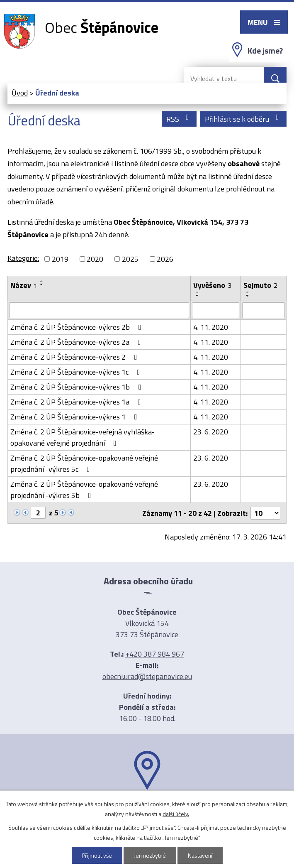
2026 (165, 259)
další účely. (176, 814)
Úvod (20, 93)
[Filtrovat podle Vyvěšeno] (215, 310)
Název (24, 285)
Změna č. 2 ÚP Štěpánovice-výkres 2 (75, 357)
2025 (130, 259)
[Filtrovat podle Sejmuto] (264, 310)
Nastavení (201, 855)
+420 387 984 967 (155, 654)
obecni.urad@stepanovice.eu (147, 676)
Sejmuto (260, 285)
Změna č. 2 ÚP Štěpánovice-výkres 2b (78, 327)
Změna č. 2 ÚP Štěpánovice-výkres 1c (77, 372)
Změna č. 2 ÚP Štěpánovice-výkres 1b (78, 387)
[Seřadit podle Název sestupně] (42, 284)
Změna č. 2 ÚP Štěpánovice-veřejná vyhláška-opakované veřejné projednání (83, 437)
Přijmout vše (96, 855)
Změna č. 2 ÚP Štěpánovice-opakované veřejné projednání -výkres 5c (84, 463)
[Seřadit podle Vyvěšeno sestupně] (198, 296)
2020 (95, 259)
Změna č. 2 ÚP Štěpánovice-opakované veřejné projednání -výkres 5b (84, 490)
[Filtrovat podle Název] (99, 310)
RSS (179, 119)
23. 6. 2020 (211, 432)
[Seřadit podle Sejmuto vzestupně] (248, 292)
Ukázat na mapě (147, 806)
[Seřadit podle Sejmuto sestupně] (248, 296)
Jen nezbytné (150, 855)
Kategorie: (23, 258)
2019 (60, 259)
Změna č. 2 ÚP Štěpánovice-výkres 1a (77, 402)
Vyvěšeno (212, 285)
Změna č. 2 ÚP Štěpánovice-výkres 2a (77, 342)
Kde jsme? (265, 51)
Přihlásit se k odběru (244, 119)
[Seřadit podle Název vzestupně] (42, 281)
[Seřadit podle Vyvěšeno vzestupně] (198, 292)
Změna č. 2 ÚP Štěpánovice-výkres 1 (75, 417)
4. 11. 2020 (211, 327)
